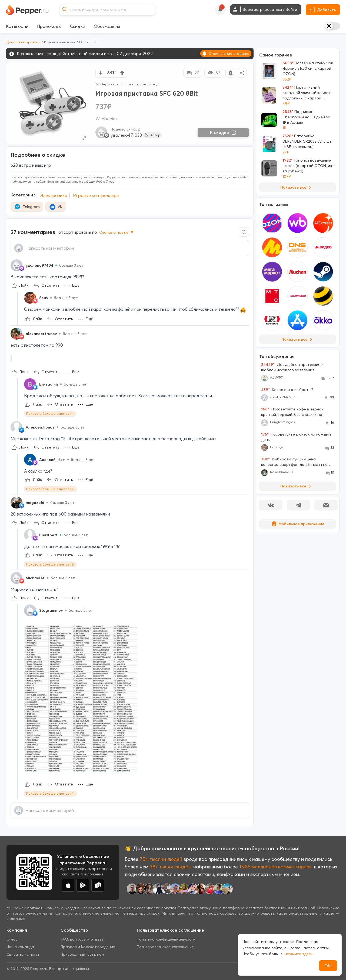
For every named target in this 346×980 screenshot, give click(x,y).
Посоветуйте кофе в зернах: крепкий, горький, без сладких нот (293, 412)
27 (193, 73)
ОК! (328, 966)
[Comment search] (244, 232)
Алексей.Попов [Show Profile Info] (40, 427)
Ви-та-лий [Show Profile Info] (49, 384)
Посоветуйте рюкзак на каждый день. (296, 437)
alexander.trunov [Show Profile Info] (41, 334)
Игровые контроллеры (96, 195)
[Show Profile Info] (16, 265)
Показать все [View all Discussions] (297, 486)
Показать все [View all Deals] (297, 187)
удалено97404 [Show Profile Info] (39, 265)
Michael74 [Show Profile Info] (35, 578)
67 (214, 73)
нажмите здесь (298, 954)
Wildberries (106, 119)
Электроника (54, 195)
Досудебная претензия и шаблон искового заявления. (292, 367)
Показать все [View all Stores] (298, 339)
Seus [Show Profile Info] (44, 298)
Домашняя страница (23, 42)
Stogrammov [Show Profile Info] (51, 610)
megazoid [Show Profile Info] (35, 503)
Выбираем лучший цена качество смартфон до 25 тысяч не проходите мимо (294, 462)
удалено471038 (126, 135)
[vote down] (101, 73)
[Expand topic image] (84, 138)
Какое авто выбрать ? (287, 390)
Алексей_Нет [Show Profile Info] (52, 460)
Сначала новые (117, 232)
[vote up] (122, 73)
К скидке (223, 132)
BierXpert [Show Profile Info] (48, 535)
